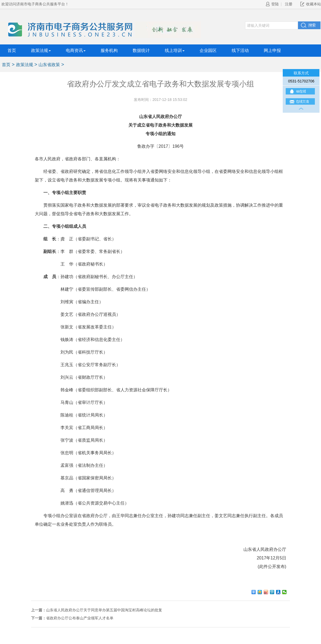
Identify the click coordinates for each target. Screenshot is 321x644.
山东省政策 (49, 65)
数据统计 (141, 50)
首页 (12, 50)
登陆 (272, 4)
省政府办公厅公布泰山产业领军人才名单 (80, 618)
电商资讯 (76, 50)
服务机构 (109, 50)
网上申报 (272, 50)
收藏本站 (314, 4)
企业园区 (208, 50)
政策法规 (41, 50)
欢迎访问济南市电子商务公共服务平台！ (35, 4)
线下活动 (240, 50)
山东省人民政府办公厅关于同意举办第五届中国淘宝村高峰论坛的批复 (104, 610)
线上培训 (175, 50)
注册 (289, 4)
